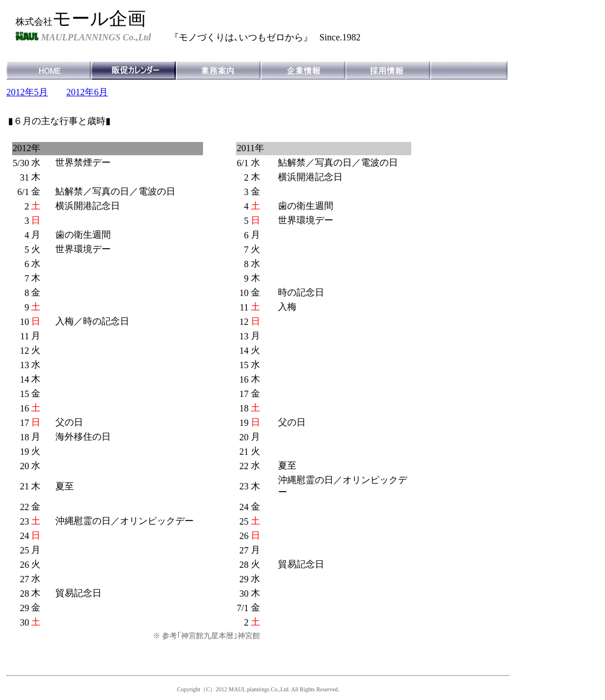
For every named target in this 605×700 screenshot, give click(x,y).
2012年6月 (87, 92)
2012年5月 (27, 92)
